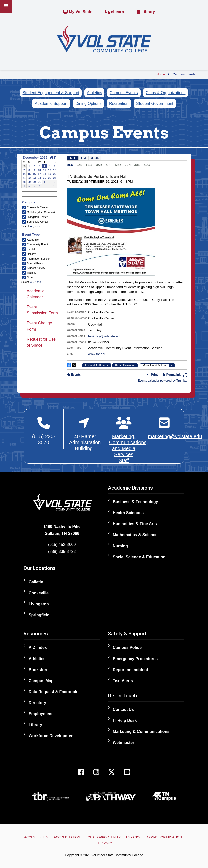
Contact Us (123, 710)
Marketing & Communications (141, 732)
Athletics (94, 93)
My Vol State (78, 12)
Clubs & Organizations (165, 93)
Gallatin (36, 582)
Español (134, 837)
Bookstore (39, 670)
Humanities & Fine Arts (135, 524)
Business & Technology (135, 502)
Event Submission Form (42, 310)
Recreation (119, 104)
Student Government (155, 104)
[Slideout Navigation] (6, 6)
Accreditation (67, 837)
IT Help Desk (125, 721)
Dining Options (88, 104)
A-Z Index (38, 648)
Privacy (105, 843)
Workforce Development (52, 736)
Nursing (120, 546)
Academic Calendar (35, 294)
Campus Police (127, 648)
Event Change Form (39, 326)
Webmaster (124, 743)
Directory (37, 703)
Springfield (39, 615)
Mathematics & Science (135, 535)
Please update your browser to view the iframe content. (39, 172)
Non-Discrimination (164, 837)
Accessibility (36, 837)
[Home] (104, 39)
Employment (41, 714)
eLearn (115, 12)
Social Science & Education (139, 557)
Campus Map (41, 681)
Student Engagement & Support (51, 93)
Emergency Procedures (135, 659)
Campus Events (124, 93)
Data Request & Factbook (53, 692)
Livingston (39, 604)
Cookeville (39, 593)
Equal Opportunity (103, 837)
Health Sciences (128, 513)
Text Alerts (123, 681)
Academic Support (51, 104)
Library (146, 12)
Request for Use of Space (41, 342)
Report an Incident (130, 670)
